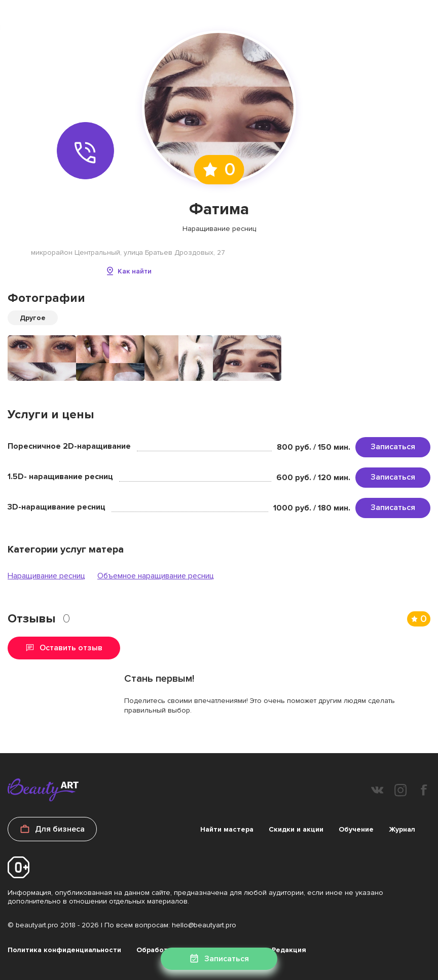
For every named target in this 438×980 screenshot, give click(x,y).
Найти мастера (227, 829)
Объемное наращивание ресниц (156, 576)
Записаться (393, 447)
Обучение (356, 829)
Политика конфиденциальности (64, 950)
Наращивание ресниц (46, 576)
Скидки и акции (296, 829)
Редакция (289, 950)
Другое (33, 318)
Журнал (402, 829)
